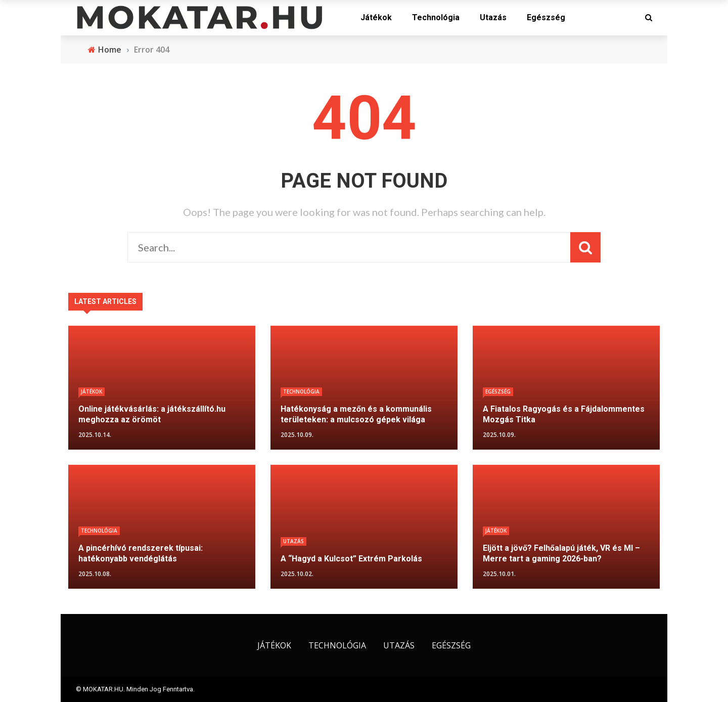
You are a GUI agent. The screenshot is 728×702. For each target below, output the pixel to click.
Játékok (376, 17)
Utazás (493, 17)
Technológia (436, 17)
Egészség (546, 17)
